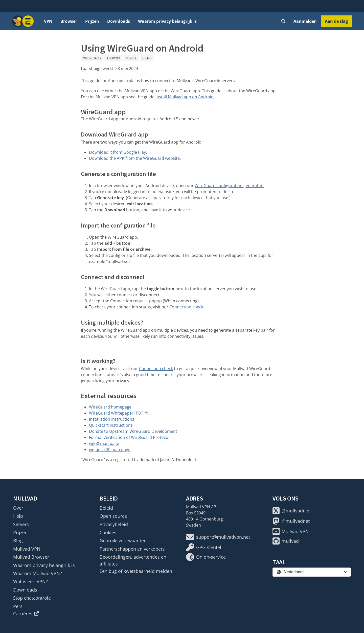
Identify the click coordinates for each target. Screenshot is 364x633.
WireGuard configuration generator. (229, 186)
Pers (18, 606)
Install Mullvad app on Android (185, 97)
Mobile (131, 58)
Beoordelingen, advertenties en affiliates (133, 560)
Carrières (26, 614)
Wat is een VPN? (30, 581)
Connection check (186, 307)
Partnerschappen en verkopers (132, 549)
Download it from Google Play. (118, 152)
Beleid (106, 508)
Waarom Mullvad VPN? (38, 573)
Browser (69, 21)
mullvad (286, 541)
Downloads (119, 21)
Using (147, 58)
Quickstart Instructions (111, 425)
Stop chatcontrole (32, 598)
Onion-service (206, 557)
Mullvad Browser (31, 557)
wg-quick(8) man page (110, 449)
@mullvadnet (291, 511)
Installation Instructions (112, 419)
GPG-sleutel (204, 547)
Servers (21, 524)
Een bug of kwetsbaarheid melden (136, 571)
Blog (18, 540)
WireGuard (92, 58)
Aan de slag (336, 21)
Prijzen (92, 21)
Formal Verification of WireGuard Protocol (129, 437)
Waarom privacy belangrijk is (167, 21)
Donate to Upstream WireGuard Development (133, 431)
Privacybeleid (114, 524)
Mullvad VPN (27, 549)
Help (18, 516)
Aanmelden (305, 21)
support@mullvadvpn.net (218, 537)
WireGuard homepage (110, 407)
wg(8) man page (104, 443)
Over (18, 508)
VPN (48, 21)
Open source (113, 516)
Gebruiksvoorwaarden (123, 540)
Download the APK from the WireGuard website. (135, 158)
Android (113, 58)
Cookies (108, 532)
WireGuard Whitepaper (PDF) (117, 413)
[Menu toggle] (28, 21)
